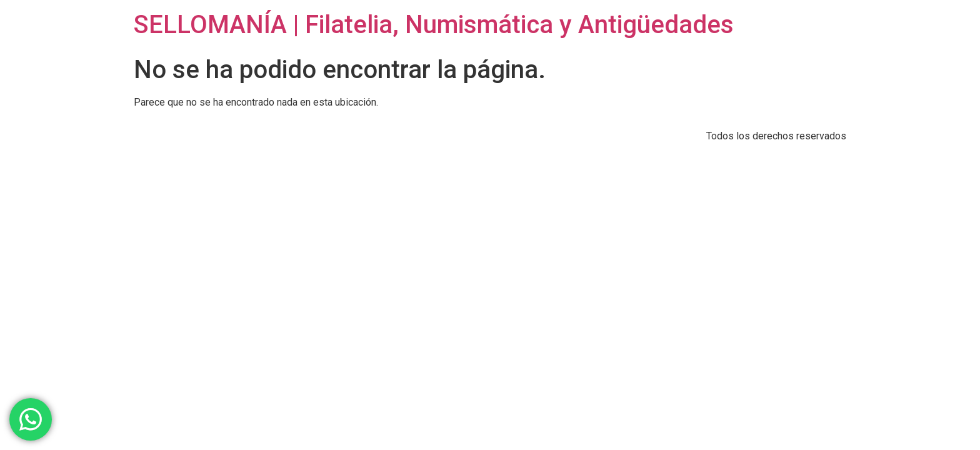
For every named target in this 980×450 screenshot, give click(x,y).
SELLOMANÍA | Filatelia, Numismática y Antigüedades (434, 25)
